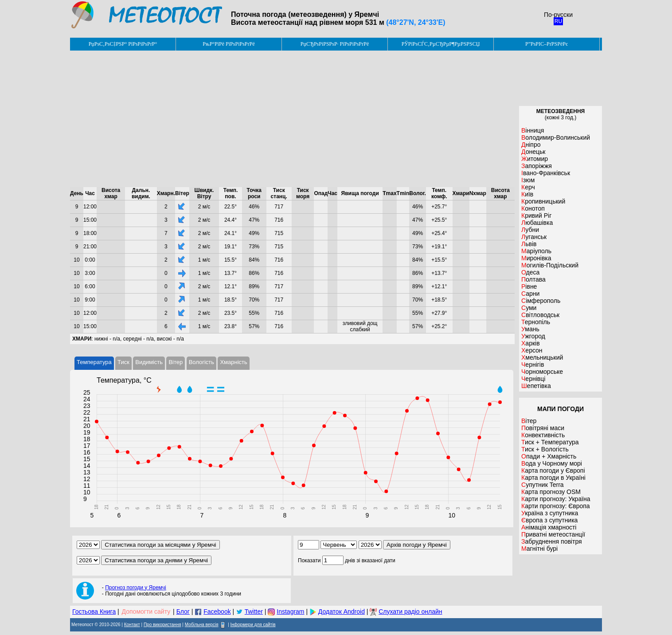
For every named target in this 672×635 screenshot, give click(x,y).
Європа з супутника (549, 520)
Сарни (530, 294)
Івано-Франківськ (546, 173)
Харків (531, 343)
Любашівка (537, 223)
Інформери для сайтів (253, 625)
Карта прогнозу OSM (551, 492)
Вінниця (533, 130)
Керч (528, 187)
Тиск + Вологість (545, 449)
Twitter (254, 611)
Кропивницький (543, 201)
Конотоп (533, 208)
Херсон (532, 350)
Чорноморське (542, 372)
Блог (183, 611)
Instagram (290, 611)
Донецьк (533, 152)
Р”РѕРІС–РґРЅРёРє (547, 44)
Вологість (201, 362)
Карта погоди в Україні (553, 478)
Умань (530, 329)
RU (558, 21)
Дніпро (531, 145)
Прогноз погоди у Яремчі (136, 588)
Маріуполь (536, 251)
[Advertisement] (292, 119)
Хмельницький (542, 357)
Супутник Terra (543, 485)
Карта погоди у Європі (553, 470)
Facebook (217, 611)
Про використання (162, 625)
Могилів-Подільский (550, 265)
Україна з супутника (550, 513)
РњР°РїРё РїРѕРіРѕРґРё (229, 44)
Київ (527, 194)
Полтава (533, 279)
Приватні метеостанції (553, 534)
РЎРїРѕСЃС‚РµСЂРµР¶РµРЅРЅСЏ (441, 44)
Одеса (530, 272)
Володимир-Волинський (556, 137)
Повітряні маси (543, 428)
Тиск (123, 362)
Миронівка (536, 258)
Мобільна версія (202, 625)
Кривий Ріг (536, 216)
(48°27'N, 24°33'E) (416, 22)
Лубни (530, 230)
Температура (94, 362)
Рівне (529, 286)
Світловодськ (540, 315)
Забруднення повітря (552, 541)
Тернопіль (536, 322)
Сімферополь (541, 301)
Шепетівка (536, 386)
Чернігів (533, 365)
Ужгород (533, 336)
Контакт (132, 625)
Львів (529, 244)
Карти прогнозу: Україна (556, 499)
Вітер (176, 362)
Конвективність (543, 435)
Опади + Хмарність (549, 456)
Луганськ (534, 237)
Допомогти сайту (146, 611)
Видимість (149, 362)
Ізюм (528, 180)
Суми (529, 308)
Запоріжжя (537, 166)
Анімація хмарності (549, 527)
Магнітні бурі (539, 549)
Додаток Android (342, 611)
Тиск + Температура (550, 442)
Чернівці (533, 379)
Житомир (535, 159)
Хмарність (233, 362)
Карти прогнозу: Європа (556, 506)
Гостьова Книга (94, 611)
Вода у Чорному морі (552, 463)
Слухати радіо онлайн (410, 611)
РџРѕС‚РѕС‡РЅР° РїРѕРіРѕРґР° (123, 44)
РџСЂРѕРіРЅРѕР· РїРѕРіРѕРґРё (335, 44)
